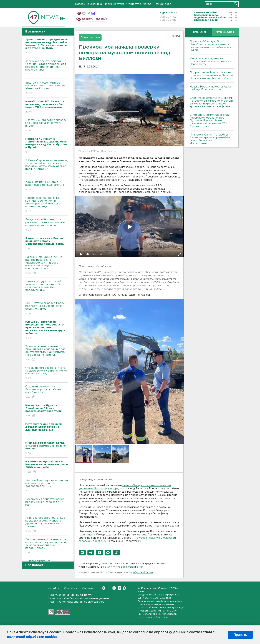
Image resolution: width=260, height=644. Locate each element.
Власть (80, 4)
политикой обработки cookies (32, 637)
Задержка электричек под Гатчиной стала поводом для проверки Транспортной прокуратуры (47, 68)
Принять (240, 635)
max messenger (93, 13)
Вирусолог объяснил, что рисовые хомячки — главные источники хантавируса (47, 225)
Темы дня (198, 32)
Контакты (71, 588)
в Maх (140, 567)
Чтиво (147, 4)
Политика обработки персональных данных (79, 598)
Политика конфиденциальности (70, 595)
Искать (235, 4)
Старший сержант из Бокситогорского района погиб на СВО (47, 392)
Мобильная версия (79, 13)
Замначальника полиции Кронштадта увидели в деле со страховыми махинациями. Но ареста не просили (47, 353)
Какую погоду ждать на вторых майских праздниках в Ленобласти (211, 61)
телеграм (88, 13)
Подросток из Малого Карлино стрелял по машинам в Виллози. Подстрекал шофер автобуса (212, 75)
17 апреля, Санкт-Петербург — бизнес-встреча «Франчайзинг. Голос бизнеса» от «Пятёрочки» (211, 139)
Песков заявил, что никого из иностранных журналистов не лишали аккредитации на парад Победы (47, 546)
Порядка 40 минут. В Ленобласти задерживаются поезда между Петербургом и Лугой (211, 46)
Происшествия (114, 4)
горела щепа (87, 535)
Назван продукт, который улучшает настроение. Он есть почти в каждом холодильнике (47, 288)
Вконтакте (104, 588)
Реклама (88, 588)
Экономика (94, 4)
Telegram (119, 588)
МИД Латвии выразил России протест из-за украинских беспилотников (47, 308)
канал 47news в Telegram (118, 567)
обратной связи (143, 572)
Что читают (225, 32)
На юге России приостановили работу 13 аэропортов (211, 88)
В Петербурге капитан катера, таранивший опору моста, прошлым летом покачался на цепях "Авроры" (47, 167)
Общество (134, 4)
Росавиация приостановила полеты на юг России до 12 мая (47, 504)
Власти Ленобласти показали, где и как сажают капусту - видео (47, 125)
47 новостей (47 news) (154, 588)
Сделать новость (93, 19)
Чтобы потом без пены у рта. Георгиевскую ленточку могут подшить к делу (47, 373)
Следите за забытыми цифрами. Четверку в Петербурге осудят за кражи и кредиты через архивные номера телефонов (212, 102)
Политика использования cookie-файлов (76, 602)
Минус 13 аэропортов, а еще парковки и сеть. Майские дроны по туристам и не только (47, 525)
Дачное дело (162, 4)
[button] (82, 553)
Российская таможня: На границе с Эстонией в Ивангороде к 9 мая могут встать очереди (47, 205)
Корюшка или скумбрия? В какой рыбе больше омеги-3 (47, 186)
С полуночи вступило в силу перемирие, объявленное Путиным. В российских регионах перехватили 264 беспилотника (209, 121)
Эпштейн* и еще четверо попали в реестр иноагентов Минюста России (47, 88)
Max (124, 588)
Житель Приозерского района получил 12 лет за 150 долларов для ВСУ (47, 486)
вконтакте (84, 13)
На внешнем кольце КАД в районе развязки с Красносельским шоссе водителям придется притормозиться (47, 265)
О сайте (54, 588)
